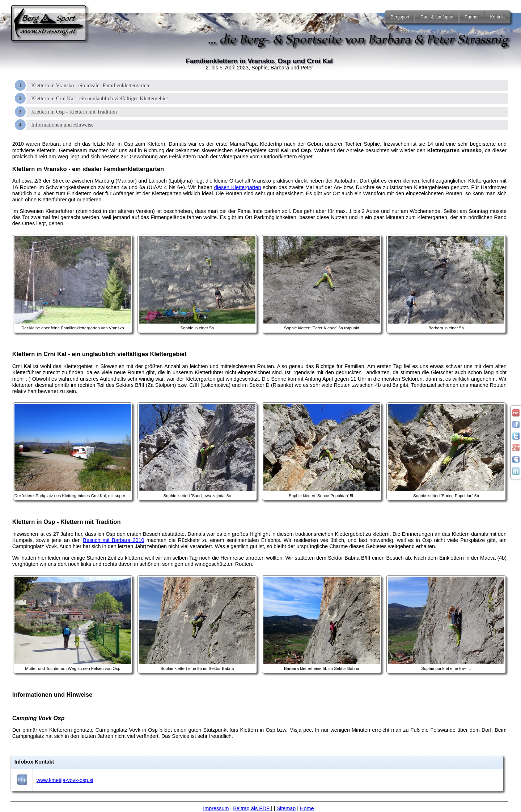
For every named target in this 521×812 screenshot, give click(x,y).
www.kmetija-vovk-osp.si (65, 780)
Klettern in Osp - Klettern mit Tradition (74, 112)
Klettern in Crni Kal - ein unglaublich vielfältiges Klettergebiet (99, 98)
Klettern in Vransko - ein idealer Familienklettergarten (90, 85)
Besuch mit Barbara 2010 (113, 540)
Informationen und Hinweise (62, 125)
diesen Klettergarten (238, 187)
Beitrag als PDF (252, 808)
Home (307, 808)
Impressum (216, 808)
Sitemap (286, 808)
